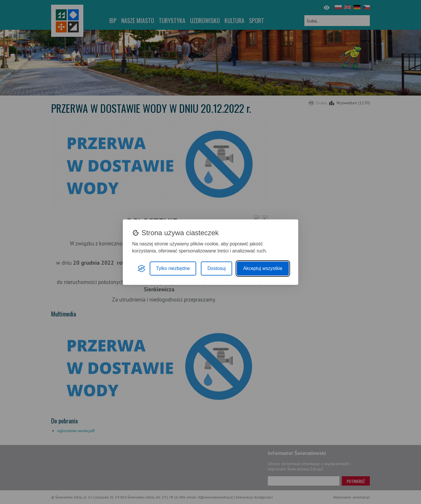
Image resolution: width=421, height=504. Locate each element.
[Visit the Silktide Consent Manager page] (142, 269)
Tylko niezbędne (173, 268)
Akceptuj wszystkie (263, 268)
